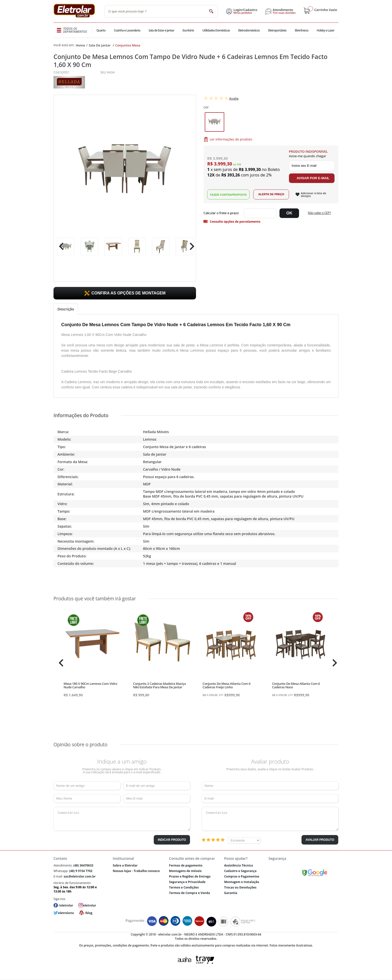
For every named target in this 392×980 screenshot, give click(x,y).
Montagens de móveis (185, 871)
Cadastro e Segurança (240, 871)
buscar (211, 11)
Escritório (188, 30)
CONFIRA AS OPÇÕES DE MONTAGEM (128, 293)
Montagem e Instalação (241, 882)
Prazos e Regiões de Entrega (190, 876)
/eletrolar (66, 905)
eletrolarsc (66, 913)
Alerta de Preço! (271, 195)
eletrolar (89, 905)
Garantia (231, 893)
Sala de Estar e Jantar (161, 30)
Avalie (234, 98)
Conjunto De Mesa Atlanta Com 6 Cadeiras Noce (296, 685)
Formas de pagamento (186, 865)
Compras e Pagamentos (242, 876)
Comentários (122, 819)
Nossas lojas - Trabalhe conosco (136, 871)
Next (190, 246)
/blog (88, 913)
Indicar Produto (172, 840)
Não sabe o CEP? (319, 213)
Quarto (101, 30)
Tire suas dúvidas (284, 13)
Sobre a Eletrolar (125, 865)
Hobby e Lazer (325, 30)
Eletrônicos (301, 30)
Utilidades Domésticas (216, 30)
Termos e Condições (184, 887)
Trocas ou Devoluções (240, 887)
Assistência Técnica (238, 865)
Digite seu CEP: (222, 214)
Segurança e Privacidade (187, 882)
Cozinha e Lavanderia (127, 30)
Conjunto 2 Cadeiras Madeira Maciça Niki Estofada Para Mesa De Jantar (159, 685)
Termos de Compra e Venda (189, 893)
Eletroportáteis (277, 30)
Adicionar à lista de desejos (313, 195)
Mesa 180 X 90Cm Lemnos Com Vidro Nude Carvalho (90, 685)
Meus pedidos (243, 13)
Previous (60, 246)
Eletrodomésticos (249, 30)
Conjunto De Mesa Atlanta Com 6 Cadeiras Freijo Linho (226, 685)
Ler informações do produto (231, 140)
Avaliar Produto (320, 840)
